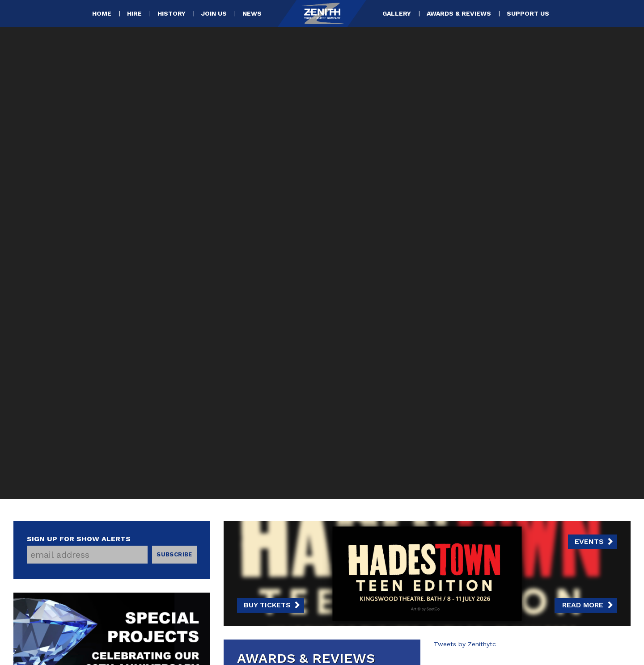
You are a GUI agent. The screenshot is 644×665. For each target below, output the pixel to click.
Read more (583, 605)
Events (589, 541)
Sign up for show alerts (79, 539)
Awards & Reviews (459, 13)
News (252, 13)
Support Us (528, 13)
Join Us (214, 13)
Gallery (397, 13)
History (172, 13)
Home (102, 13)
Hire (134, 13)
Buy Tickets (267, 605)
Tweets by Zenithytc (465, 644)
